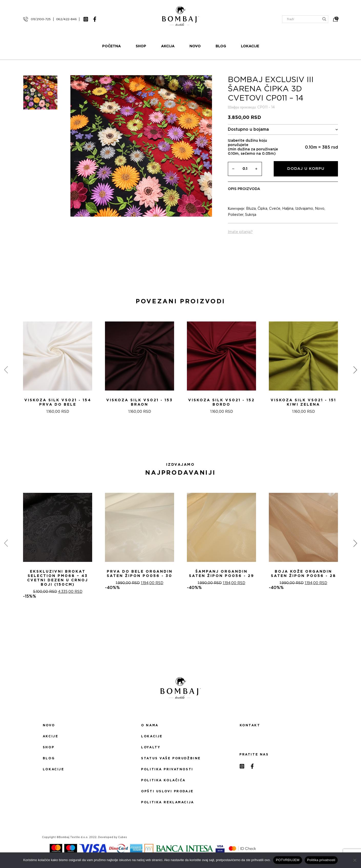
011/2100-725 (41, 19)
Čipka (262, 209)
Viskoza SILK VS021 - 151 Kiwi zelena (303, 402)
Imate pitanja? (240, 232)
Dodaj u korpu (306, 169)
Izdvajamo (304, 209)
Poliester (236, 215)
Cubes (123, 837)
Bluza (251, 209)
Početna (112, 46)
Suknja (251, 215)
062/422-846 (66, 19)
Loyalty (151, 747)
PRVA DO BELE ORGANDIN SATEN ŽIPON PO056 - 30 (140, 574)
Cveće (275, 209)
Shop (141, 46)
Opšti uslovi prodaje (167, 791)
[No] (355, 860)
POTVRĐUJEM (288, 860)
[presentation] (6, 370)
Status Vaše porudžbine (171, 758)
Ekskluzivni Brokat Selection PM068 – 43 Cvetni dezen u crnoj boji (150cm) (58, 578)
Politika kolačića (163, 780)
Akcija (168, 46)
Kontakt (250, 725)
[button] (177, 441)
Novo (195, 46)
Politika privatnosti (167, 769)
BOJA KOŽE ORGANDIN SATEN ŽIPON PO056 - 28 (304, 574)
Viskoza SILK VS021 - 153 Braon (140, 402)
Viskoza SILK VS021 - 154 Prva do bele (58, 402)
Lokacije (250, 46)
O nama (150, 725)
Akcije (50, 736)
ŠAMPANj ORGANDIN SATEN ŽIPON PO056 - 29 (222, 574)
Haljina (288, 209)
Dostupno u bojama (283, 130)
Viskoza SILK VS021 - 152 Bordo (221, 402)
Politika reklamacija (167, 802)
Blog (221, 46)
